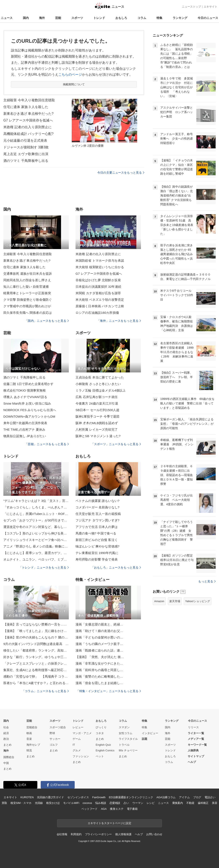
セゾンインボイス (78, 797)
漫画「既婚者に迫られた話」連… (99, 650)
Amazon (159, 601)
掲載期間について (74, 84)
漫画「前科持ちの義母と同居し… (99, 670)
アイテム (184, 797)
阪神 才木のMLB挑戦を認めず (97, 423)
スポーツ (77, 18)
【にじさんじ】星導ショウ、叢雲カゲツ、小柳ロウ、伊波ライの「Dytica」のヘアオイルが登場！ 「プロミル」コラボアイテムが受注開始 (36, 553)
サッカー (55, 739)
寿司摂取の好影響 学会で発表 (97, 559)
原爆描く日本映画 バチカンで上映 (100, 306)
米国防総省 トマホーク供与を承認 (100, 261)
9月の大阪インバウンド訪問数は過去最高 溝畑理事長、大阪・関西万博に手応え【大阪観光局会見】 (36, 644)
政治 (6, 739)
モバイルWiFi (71, 803)
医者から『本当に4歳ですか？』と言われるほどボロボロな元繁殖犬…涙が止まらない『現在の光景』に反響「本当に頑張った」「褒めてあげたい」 (36, 683)
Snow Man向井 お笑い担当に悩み (27, 403)
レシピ (151, 803)
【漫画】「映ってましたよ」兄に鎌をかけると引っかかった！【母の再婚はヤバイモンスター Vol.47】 (36, 631)
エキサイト (211, 7)
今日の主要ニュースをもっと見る (121, 173)
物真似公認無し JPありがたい (25, 436)
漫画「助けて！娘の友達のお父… (99, 631)
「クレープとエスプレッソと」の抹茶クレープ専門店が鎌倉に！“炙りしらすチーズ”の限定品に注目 (36, 663)
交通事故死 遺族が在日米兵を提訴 (28, 274)
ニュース (7, 18)
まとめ (7, 745)
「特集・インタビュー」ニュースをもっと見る (109, 691)
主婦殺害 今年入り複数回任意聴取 (29, 100)
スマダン (124, 727)
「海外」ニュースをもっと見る (119, 321)
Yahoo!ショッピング (198, 601)
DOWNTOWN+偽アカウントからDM (29, 416)
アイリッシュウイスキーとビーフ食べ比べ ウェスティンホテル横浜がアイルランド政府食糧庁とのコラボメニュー (36, 540)
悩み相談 (101, 803)
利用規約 (76, 834)
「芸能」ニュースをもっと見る (47, 444)
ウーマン (138, 803)
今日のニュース (208, 18)
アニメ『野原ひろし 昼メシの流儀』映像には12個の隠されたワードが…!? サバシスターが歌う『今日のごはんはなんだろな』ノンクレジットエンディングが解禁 (36, 546)
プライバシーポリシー (98, 834)
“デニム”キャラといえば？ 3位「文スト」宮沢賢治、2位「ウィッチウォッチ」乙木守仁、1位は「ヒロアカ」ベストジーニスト (36, 501)
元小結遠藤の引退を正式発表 (25, 140)
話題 (145, 739)
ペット (100, 756)
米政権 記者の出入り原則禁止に (27, 127)
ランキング (180, 18)
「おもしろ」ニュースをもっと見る (116, 567)
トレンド (99, 18)
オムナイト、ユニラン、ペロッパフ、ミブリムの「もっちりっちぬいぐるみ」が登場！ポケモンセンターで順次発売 (36, 559)
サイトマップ (196, 756)
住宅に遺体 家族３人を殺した (26, 107)
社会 (6, 727)
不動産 (190, 803)
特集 (159, 18)
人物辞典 (193, 750)
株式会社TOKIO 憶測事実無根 (25, 390)
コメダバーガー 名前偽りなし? (97, 507)
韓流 (29, 750)
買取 (4, 803)
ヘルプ (192, 762)
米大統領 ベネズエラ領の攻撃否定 (100, 300)
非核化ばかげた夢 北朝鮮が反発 (98, 280)
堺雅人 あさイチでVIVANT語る (25, 397)
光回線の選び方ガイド (50, 797)
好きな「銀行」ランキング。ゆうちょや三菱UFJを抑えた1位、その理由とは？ (36, 657)
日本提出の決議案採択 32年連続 (98, 287)
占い (126, 803)
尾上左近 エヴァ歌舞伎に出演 (26, 154)
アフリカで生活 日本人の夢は (97, 527)
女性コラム (126, 733)
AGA (104, 809)
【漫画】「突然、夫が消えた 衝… (100, 657)
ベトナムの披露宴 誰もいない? (97, 501)
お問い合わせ (154, 834)
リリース (193, 727)
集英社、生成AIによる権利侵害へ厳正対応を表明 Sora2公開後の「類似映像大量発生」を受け (36, 670)
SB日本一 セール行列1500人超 (98, 410)
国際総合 (9, 757)
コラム (142, 18)
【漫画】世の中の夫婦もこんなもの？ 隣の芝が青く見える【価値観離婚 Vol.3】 (36, 637)
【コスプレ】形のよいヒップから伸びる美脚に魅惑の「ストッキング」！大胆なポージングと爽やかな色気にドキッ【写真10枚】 (36, 533)
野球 (52, 733)
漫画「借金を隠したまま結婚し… (99, 683)
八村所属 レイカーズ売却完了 (97, 429)
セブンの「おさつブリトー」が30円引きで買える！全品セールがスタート (36, 520)
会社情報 (62, 834)
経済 (6, 733)
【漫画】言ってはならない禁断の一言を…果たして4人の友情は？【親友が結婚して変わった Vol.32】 (36, 624)
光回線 (39, 803)
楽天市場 (175, 601)
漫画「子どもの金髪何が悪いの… (99, 637)
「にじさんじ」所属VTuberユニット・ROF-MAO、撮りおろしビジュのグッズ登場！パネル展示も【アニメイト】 (36, 514)
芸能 (58, 18)
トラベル (124, 745)
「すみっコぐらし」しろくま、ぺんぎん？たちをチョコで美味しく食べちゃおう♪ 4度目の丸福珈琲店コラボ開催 (36, 507)
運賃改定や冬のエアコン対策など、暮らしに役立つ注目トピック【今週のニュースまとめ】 (36, 527)
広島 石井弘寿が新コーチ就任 (97, 397)
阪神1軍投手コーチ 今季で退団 (97, 416)
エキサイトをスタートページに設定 (109, 823)
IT (74, 745)
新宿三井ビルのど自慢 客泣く (97, 540)
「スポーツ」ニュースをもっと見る (116, 444)
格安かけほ (53, 803)
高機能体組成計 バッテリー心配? (28, 134)
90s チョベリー (128, 750)
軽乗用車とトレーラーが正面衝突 (27, 293)
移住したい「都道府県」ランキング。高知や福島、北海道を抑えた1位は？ (36, 650)
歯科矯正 (203, 803)
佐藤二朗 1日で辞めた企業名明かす (29, 384)
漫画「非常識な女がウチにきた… (99, 663)
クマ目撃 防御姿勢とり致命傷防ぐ (28, 300)
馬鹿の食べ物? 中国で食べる (96, 533)
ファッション (81, 756)
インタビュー (150, 733)
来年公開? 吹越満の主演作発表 (25, 423)
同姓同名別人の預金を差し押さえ (27, 280)
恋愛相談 (115, 803)
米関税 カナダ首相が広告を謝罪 (98, 293)
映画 (29, 733)
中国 (6, 763)
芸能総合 (32, 727)
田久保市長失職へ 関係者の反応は (28, 313)
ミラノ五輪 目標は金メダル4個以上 (101, 390)
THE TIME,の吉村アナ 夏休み (24, 429)
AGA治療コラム (166, 797)
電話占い (210, 797)
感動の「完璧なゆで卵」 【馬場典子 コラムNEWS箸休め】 (36, 676)
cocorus (87, 803)
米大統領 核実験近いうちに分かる (100, 267)
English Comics (105, 750)
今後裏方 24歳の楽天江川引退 (97, 403)
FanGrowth (99, 797)
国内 (26, 18)
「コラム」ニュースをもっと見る (45, 691)
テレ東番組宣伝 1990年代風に (97, 553)
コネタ (100, 733)
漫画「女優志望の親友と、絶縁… (99, 624)
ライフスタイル (128, 739)
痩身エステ (117, 809)
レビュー (78, 727)
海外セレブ (33, 745)
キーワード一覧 (197, 745)
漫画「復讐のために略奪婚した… (99, 676)
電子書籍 (132, 809)
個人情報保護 (123, 834)
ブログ (197, 797)
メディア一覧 (196, 739)
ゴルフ (54, 745)
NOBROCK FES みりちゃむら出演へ (30, 410)
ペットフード (89, 809)
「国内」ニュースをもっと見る (47, 321)
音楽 (29, 739)
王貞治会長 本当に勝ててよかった (100, 377)
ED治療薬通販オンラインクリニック (131, 797)
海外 (42, 18)
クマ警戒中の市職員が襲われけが (27, 306)
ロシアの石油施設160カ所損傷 (97, 313)
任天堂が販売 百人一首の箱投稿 (98, 514)
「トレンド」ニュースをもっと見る (44, 567)
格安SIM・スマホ (21, 803)
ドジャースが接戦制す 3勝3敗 (26, 147)
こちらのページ (70, 75)
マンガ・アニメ (82, 733)
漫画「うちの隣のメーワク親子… (99, 644)
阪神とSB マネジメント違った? (98, 436)
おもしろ (121, 18)
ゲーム (77, 739)
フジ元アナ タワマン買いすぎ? (97, 520)
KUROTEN (27, 797)
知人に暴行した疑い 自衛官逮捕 (26, 287)
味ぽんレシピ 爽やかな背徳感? (97, 546)
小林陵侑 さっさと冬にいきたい (98, 384)
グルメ (77, 750)
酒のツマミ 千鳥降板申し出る (26, 161)
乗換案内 (178, 803)
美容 (215, 803)
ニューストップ (191, 7)
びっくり (101, 727)
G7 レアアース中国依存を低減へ (28, 120)
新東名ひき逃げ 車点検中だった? (28, 114)
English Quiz (103, 745)
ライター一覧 (196, 733)
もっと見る (207, 581)
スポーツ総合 (58, 727)
